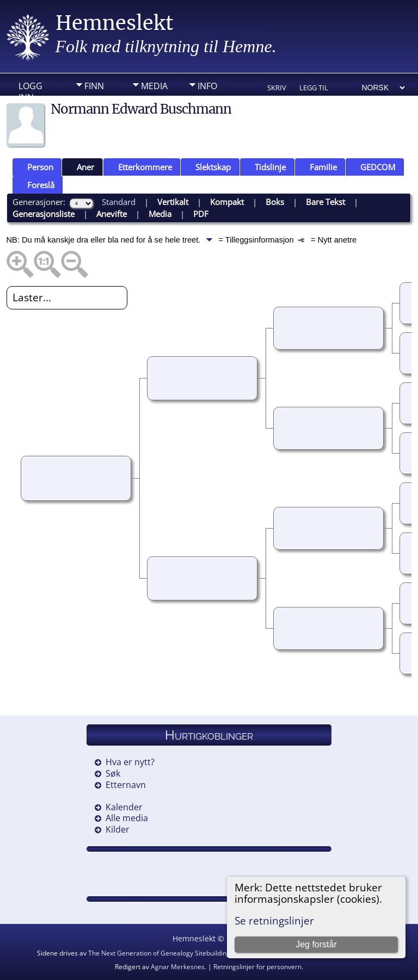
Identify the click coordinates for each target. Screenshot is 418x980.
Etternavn (126, 785)
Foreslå (36, 185)
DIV (91, 103)
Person (35, 167)
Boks (275, 202)
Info (207, 86)
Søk (113, 773)
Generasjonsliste (44, 214)
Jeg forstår (316, 944)
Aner (81, 167)
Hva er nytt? (130, 762)
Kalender (124, 807)
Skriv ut (277, 88)
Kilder (118, 829)
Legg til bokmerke (318, 88)
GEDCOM (373, 167)
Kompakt (227, 202)
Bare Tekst (325, 202)
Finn (94, 86)
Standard (119, 202)
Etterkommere (140, 167)
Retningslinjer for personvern (257, 967)
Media (154, 86)
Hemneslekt (115, 23)
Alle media (127, 818)
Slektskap (208, 167)
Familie (318, 167)
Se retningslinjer (274, 920)
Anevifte (112, 214)
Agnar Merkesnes (178, 967)
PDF (201, 214)
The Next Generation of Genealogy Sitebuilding (159, 953)
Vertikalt (173, 202)
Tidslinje (265, 167)
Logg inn (30, 89)
